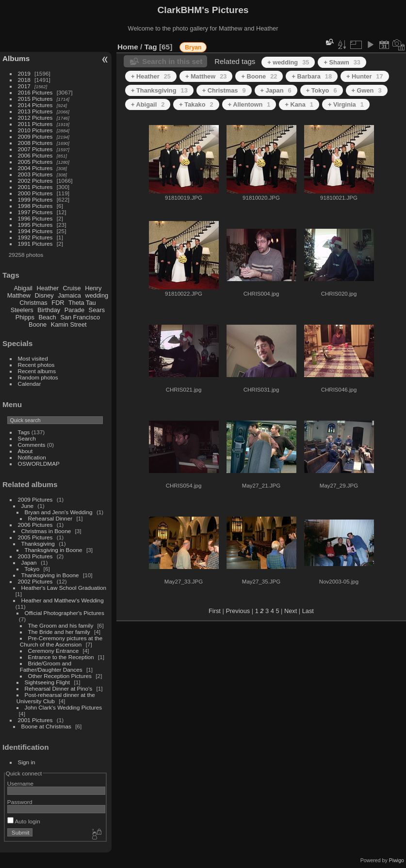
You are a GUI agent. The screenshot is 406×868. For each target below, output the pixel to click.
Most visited (33, 358)
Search (27, 438)
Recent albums (37, 371)
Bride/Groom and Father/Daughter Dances (51, 666)
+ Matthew (206, 76)
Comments (32, 445)
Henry (93, 288)
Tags (24, 432)
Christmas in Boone (46, 531)
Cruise (72, 288)
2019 (24, 73)
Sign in (27, 762)
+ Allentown (249, 104)
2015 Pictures (35, 99)
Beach (47, 317)
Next (291, 611)
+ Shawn (342, 62)
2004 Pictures (35, 168)
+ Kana (299, 104)
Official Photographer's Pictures (65, 613)
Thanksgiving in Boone (54, 550)
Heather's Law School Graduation (64, 588)
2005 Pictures (35, 162)
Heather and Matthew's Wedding (63, 600)
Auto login (24, 821)
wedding (97, 295)
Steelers (22, 310)
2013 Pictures (35, 111)
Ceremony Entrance (54, 651)
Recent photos (36, 365)
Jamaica (69, 295)
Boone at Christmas (46, 726)
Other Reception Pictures (60, 676)
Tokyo (32, 569)
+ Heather (151, 76)
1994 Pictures (35, 231)
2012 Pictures (35, 118)
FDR (58, 303)
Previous (238, 611)
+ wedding (288, 62)
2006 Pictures (35, 155)
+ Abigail (148, 104)
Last (308, 611)
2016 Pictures (35, 92)
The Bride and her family (59, 632)
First (215, 611)
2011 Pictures (35, 124)
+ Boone (259, 76)
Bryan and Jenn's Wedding (59, 512)
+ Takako (196, 104)
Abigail (23, 288)
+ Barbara (312, 76)
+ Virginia (346, 104)
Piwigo (397, 860)
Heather (48, 288)
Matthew (19, 295)
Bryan (193, 47)
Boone (38, 324)
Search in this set (172, 61)
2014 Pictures (35, 105)
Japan (29, 562)
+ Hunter (365, 76)
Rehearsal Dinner (50, 518)
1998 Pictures (35, 206)
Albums (16, 58)
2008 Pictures (35, 143)
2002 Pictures (35, 181)
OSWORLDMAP (39, 464)
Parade (74, 310)
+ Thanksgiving (159, 90)
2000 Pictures (35, 193)
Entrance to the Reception (61, 657)
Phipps (25, 317)
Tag (151, 47)
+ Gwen (367, 90)
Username (20, 783)
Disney (44, 295)
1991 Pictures (35, 244)
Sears (97, 310)
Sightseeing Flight (48, 682)
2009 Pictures (35, 136)
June (28, 506)
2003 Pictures (35, 174)
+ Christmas (224, 90)
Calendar (30, 384)
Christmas (33, 303)
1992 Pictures (35, 237)
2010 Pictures (35, 130)
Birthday (49, 310)
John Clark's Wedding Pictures (64, 707)
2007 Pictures (35, 149)
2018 (24, 80)
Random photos (38, 377)
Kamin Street (69, 324)
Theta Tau (82, 303)
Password (20, 802)
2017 (24, 86)
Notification (32, 457)
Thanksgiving (38, 544)
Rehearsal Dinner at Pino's (59, 688)
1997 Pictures (35, 212)
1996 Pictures (35, 218)
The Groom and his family (61, 625)
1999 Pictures (35, 199)
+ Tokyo (322, 90)
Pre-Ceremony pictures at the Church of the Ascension (61, 641)
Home (128, 47)
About (25, 451)
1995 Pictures (35, 225)
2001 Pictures (35, 187)
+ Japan (276, 90)
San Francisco (80, 317)
